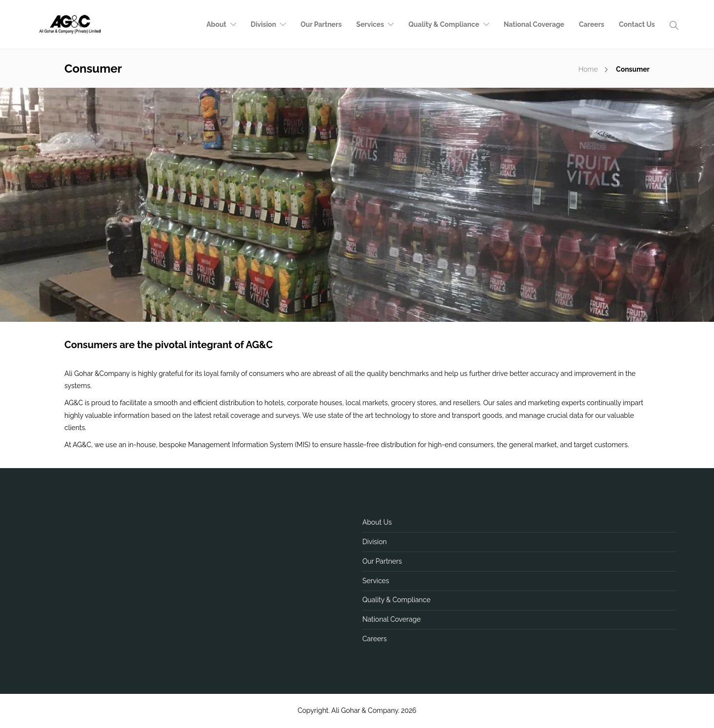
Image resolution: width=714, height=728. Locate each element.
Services (370, 24)
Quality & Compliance (444, 24)
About (216, 24)
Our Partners (321, 24)
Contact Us (637, 24)
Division (263, 24)
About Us (377, 522)
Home (588, 69)
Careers (592, 24)
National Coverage (534, 24)
